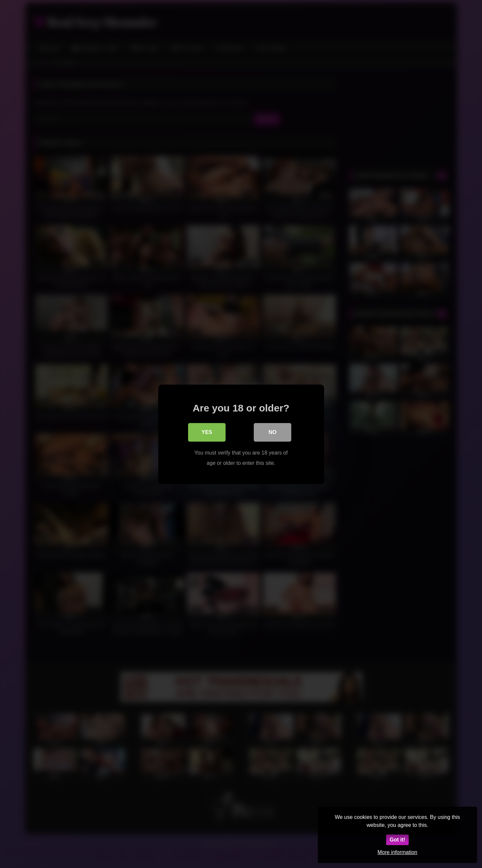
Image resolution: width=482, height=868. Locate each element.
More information (397, 852)
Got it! (397, 840)
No (273, 432)
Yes (207, 432)
